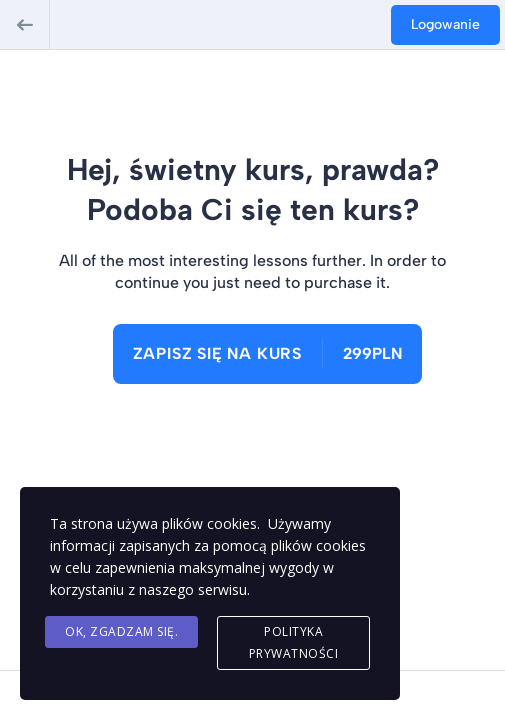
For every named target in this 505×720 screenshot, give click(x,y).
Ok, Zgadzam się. (121, 631)
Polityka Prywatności (294, 642)
